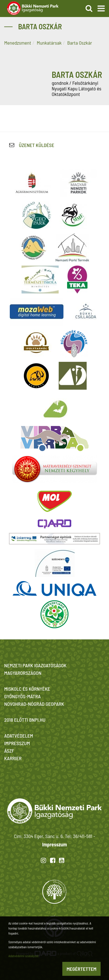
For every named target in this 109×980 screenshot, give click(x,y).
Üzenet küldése (37, 145)
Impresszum (54, 844)
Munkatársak (49, 43)
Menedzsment (18, 43)
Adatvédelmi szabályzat (23, 956)
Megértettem (81, 969)
